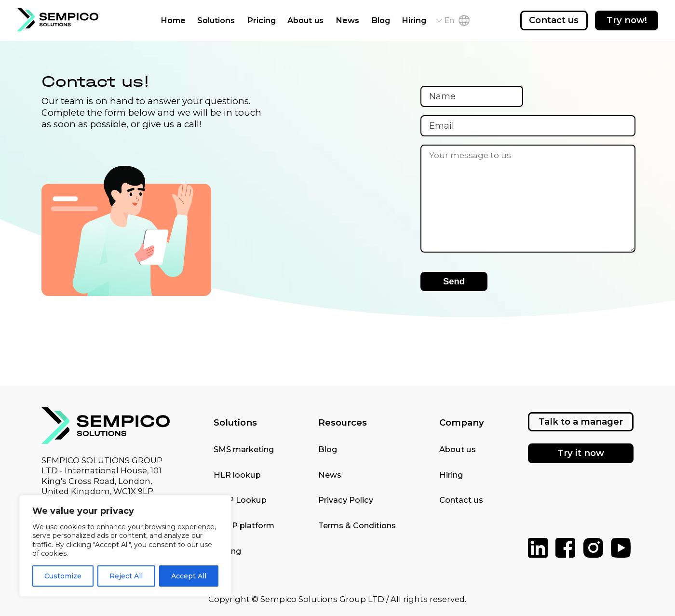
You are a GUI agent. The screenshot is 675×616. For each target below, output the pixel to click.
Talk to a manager (581, 422)
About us (305, 20)
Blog (381, 20)
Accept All (189, 576)
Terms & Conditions (357, 525)
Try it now (581, 453)
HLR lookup (237, 475)
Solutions (216, 20)
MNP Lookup (240, 500)
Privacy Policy (346, 500)
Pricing (261, 20)
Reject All (126, 576)
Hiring (414, 20)
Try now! (627, 20)
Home (173, 20)
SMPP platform (244, 525)
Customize (63, 576)
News (347, 20)
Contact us (554, 20)
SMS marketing (244, 449)
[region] (125, 546)
